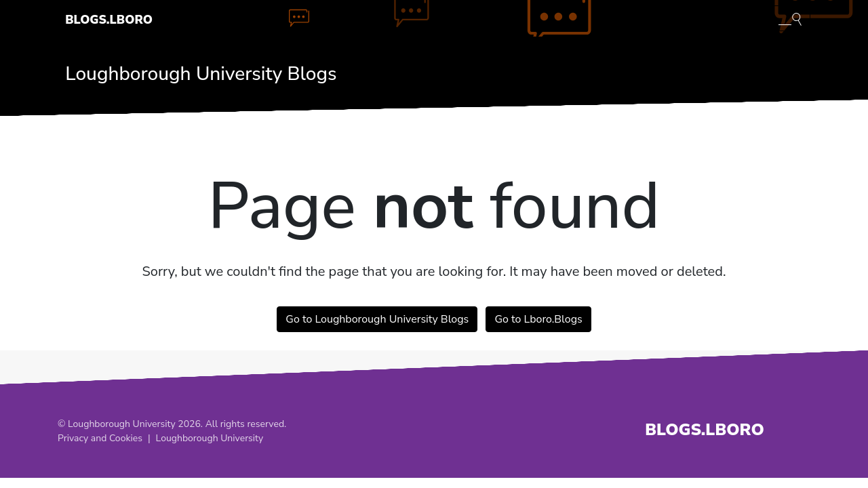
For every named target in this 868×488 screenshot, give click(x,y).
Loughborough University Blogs (201, 74)
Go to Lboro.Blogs (538, 319)
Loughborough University (210, 438)
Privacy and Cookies (100, 438)
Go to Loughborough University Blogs (377, 319)
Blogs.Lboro (109, 20)
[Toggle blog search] (790, 18)
